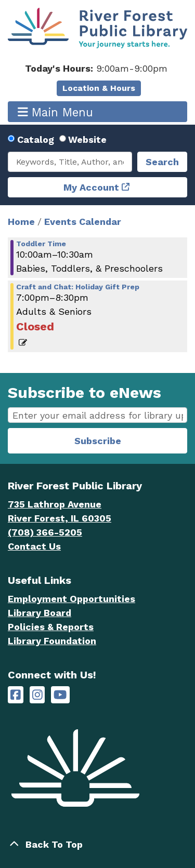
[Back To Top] (97, 844)
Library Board (40, 613)
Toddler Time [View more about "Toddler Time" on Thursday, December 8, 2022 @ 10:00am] (41, 244)
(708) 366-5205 (45, 532)
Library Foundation (52, 641)
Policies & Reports (51, 627)
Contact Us (34, 546)
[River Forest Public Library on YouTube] (60, 695)
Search (162, 162)
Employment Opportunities (71, 599)
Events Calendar (83, 222)
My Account (91, 187)
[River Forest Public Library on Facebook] (16, 695)
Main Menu (56, 112)
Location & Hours (99, 88)
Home (21, 222)
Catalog (36, 139)
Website (87, 139)
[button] (96, 68)
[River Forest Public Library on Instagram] (37, 695)
